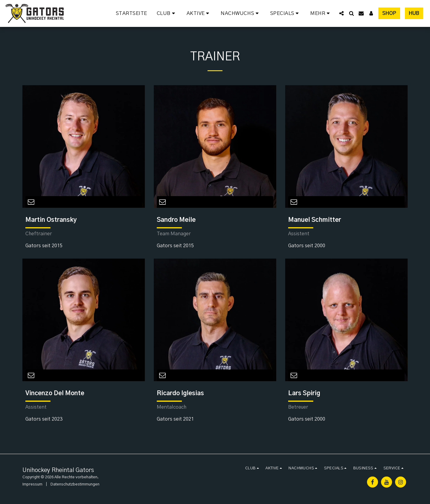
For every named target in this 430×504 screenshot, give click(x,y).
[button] (167, 13)
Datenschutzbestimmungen (75, 484)
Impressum (32, 484)
